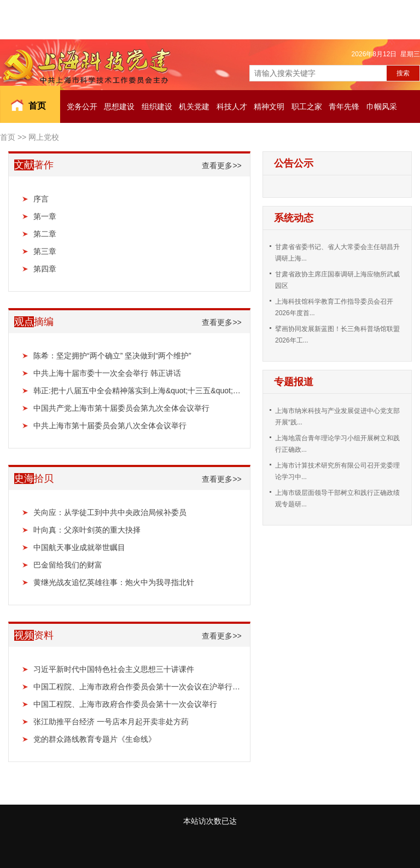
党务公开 (82, 107)
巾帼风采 (382, 107)
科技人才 (232, 107)
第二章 (45, 234)
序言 (41, 199)
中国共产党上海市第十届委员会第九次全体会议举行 (121, 408)
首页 (37, 106)
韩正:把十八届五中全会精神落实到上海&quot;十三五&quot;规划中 (138, 391)
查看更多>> (221, 166)
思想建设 (119, 107)
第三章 (45, 251)
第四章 (45, 269)
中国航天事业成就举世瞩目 (79, 547)
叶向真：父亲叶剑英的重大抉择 (87, 530)
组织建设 (157, 107)
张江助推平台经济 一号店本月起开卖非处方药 (111, 722)
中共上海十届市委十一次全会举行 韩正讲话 (107, 373)
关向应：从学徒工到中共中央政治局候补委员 (110, 512)
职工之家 (307, 107)
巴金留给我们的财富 (68, 565)
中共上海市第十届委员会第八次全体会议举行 (110, 426)
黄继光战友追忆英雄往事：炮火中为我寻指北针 (114, 582)
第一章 (45, 216)
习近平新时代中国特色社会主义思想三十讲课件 (114, 669)
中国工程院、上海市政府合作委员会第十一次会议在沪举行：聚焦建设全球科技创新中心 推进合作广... (138, 687)
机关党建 (194, 107)
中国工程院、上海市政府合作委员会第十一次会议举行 (125, 704)
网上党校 (44, 137)
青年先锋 (344, 107)
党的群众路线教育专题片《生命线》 (95, 739)
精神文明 (269, 107)
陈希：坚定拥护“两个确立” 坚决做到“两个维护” (112, 356)
